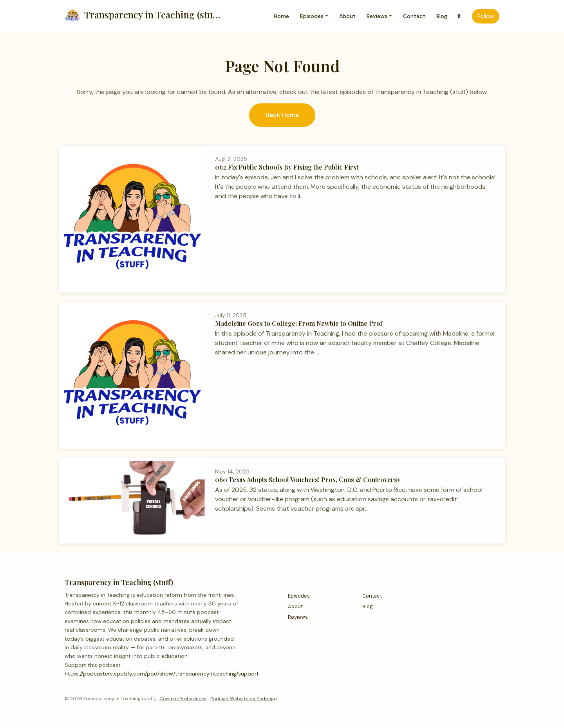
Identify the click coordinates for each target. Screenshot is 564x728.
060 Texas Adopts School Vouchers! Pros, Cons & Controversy (308, 480)
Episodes (312, 16)
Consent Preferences (183, 699)
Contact (414, 16)
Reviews (377, 16)
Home (281, 16)
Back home (282, 115)
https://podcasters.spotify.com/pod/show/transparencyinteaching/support (162, 674)
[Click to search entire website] (459, 16)
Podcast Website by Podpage (243, 699)
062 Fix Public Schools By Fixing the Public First (287, 167)
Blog (442, 16)
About (347, 16)
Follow (486, 16)
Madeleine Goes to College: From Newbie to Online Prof (299, 323)
